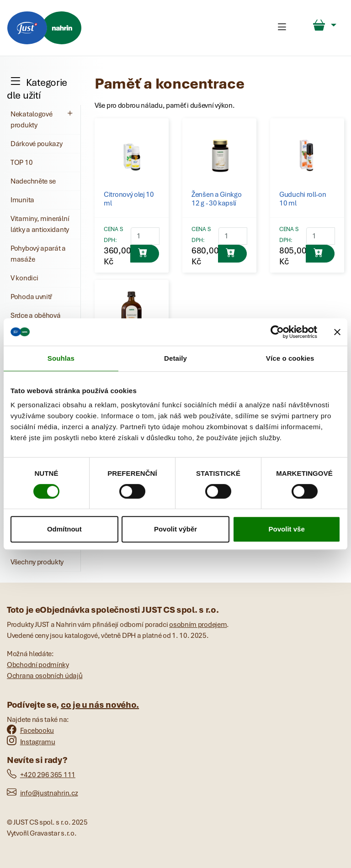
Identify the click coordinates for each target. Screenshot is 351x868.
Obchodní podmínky (38, 665)
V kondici (24, 278)
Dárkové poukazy (37, 144)
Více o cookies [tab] (290, 358)
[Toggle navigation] (282, 28)
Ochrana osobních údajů (45, 676)
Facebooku (30, 731)
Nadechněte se (33, 181)
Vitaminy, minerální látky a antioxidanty (40, 224)
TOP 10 (21, 163)
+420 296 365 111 (41, 775)
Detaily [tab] (175, 358)
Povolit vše (287, 529)
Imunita (22, 200)
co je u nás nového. (100, 705)
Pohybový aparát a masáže (38, 254)
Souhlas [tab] (61, 358)
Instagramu (31, 742)
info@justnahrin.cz (42, 793)
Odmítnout (64, 529)
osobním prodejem (198, 625)
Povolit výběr (175, 529)
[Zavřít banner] (337, 332)
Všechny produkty (37, 562)
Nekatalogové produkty (43, 119)
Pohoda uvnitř (31, 297)
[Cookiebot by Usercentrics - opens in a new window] (277, 332)
